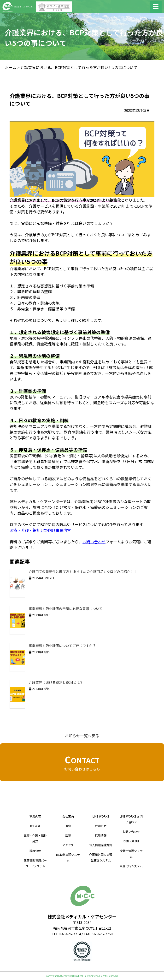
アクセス (68, 845)
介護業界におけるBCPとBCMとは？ (56, 682)
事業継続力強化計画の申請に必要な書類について (66, 608)
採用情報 (101, 835)
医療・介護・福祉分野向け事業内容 (40, 530)
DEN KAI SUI (131, 841)
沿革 (68, 835)
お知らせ (101, 826)
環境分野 (35, 851)
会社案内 (68, 816)
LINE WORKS (101, 816)
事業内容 (35, 816)
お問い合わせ (94, 542)
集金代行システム (131, 866)
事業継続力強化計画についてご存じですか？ (62, 646)
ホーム (11, 67)
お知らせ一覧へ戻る (82, 736)
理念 (68, 826)
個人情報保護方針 (101, 845)
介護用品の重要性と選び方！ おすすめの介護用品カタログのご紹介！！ (83, 571)
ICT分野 (35, 826)
